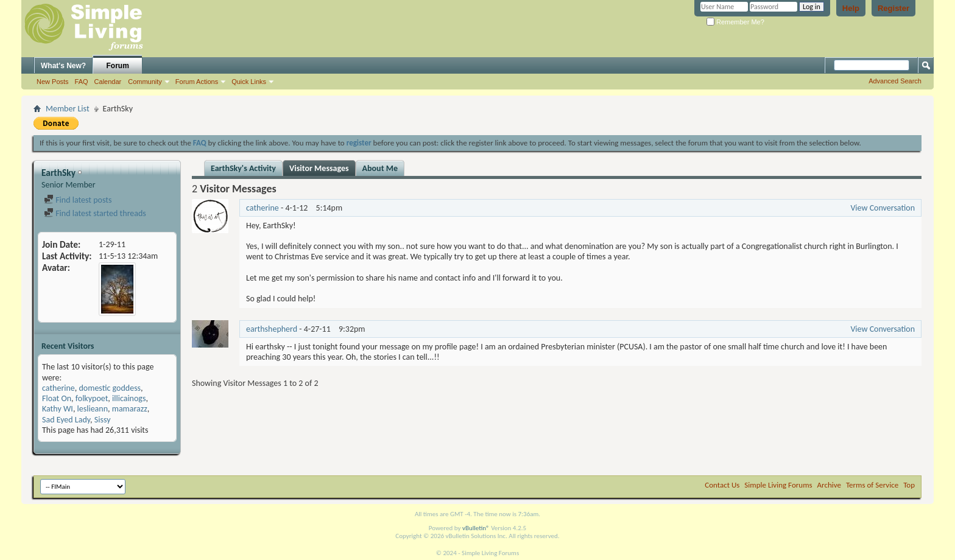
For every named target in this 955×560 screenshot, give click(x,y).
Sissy (103, 420)
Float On (57, 398)
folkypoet (92, 398)
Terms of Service (872, 485)
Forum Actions (197, 82)
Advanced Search (895, 81)
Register (893, 8)
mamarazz (130, 409)
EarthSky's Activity (243, 168)
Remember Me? (735, 22)
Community (145, 82)
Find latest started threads (95, 213)
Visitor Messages (319, 168)
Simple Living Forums (778, 485)
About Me (380, 168)
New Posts (53, 82)
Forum (118, 66)
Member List (68, 109)
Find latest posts (78, 200)
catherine (58, 388)
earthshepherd (272, 329)
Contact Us (722, 485)
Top (909, 485)
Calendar (108, 82)
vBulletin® (476, 528)
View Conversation (883, 208)
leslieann (93, 409)
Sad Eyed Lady (66, 420)
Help (851, 8)
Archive (829, 485)
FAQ (82, 82)
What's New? (63, 66)
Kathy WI (58, 409)
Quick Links (249, 82)
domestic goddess (110, 388)
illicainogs (129, 398)
